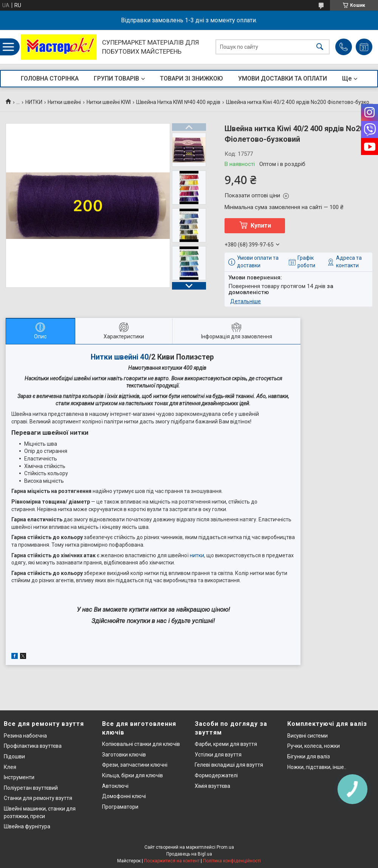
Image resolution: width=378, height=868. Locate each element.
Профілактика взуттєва (33, 746)
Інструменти (19, 777)
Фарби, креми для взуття (226, 744)
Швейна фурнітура (27, 826)
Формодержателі (216, 775)
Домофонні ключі (124, 796)
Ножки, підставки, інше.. (317, 767)
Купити (261, 226)
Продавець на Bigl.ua (189, 854)
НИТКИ (34, 102)
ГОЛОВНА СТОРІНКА (50, 78)
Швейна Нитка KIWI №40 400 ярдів (178, 102)
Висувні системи (308, 736)
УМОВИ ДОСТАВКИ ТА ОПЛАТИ (283, 78)
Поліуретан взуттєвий (31, 788)
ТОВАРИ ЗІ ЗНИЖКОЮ (191, 78)
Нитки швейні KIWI (109, 102)
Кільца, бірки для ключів (132, 775)
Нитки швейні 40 (120, 357)
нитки (197, 555)
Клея (10, 767)
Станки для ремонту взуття (38, 798)
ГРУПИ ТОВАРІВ (116, 78)
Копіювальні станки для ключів (141, 744)
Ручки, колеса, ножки (314, 746)
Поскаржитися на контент (172, 861)
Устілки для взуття (218, 755)
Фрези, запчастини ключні (135, 765)
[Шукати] (320, 47)
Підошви (14, 756)
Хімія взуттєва (212, 786)
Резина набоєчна (25, 736)
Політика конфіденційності (232, 861)
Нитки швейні (64, 102)
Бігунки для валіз (309, 756)
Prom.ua (225, 847)
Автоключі (115, 786)
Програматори (120, 807)
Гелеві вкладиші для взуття (229, 765)
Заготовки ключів (124, 755)
